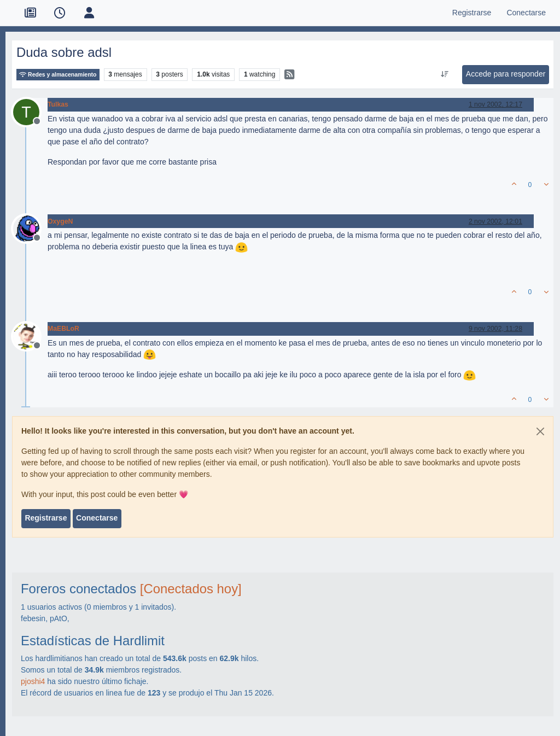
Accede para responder (506, 74)
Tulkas (58, 104)
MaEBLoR (63, 329)
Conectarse (97, 518)
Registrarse (46, 518)
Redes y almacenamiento (58, 75)
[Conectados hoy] (191, 589)
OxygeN (60, 221)
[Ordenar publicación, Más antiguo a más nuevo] (444, 74)
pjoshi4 (33, 681)
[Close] (540, 431)
